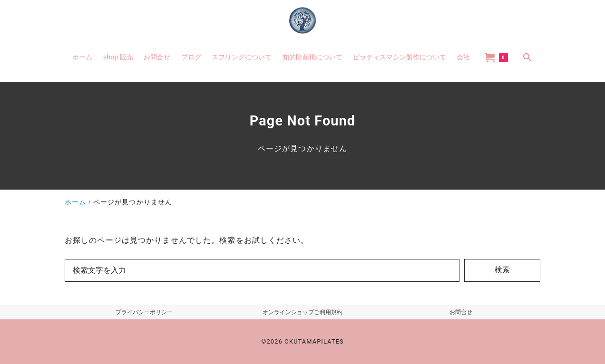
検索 (502, 270)
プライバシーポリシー (144, 312)
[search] (527, 57)
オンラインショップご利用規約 (302, 312)
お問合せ (461, 312)
